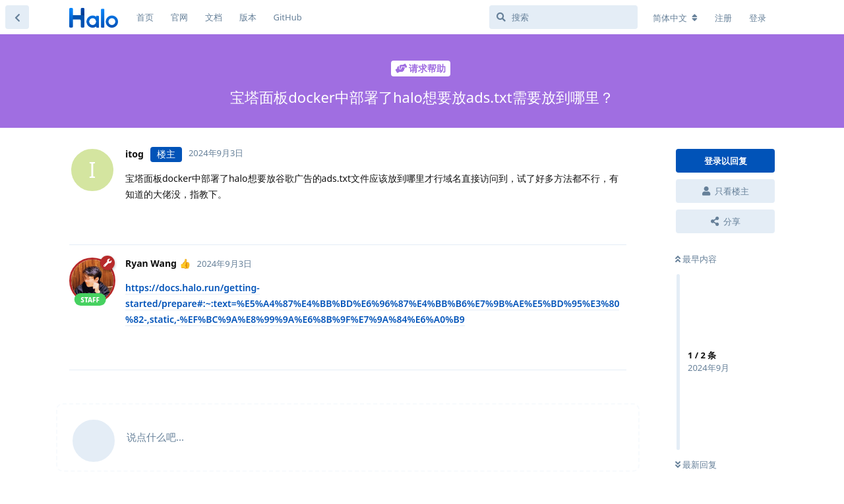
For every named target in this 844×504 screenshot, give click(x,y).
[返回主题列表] (17, 17)
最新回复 (696, 464)
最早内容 (696, 259)
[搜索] (563, 17)
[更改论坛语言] (675, 18)
